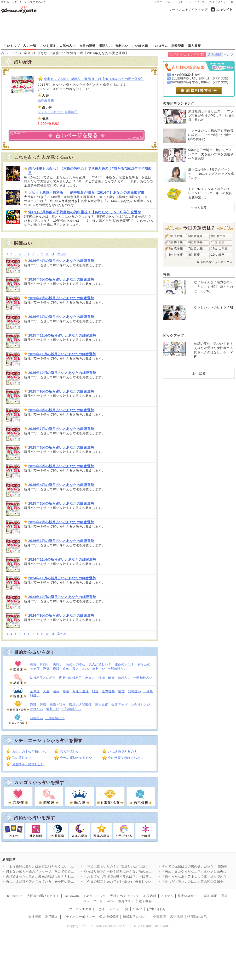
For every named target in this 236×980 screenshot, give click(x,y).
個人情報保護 (109, 917)
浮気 (46, 669)
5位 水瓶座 (196, 236)
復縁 (56, 669)
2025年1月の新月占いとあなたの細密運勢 (61, 541)
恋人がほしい (70, 752)
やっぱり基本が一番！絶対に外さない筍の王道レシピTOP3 (127, 871)
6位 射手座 (196, 242)
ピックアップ (173, 336)
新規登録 (215, 54)
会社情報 (35, 917)
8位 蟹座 (194, 255)
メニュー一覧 (226, 2)
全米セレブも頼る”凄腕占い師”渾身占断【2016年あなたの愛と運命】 (94, 79)
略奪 (66, 669)
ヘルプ (229, 54)
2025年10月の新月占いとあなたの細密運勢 (62, 373)
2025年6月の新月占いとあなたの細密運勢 (61, 447)
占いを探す (48, 46)
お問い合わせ (156, 909)
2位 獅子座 (176, 242)
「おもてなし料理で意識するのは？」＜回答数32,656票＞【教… (131, 876)
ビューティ (193, 2)
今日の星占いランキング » (214, 262)
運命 (56, 691)
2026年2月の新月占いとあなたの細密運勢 (61, 298)
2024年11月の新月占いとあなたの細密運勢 (62, 578)
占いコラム (160, 46)
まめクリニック (95, 896)
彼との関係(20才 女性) (187, 75)
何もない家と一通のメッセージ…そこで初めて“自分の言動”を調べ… (56, 871)
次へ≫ (62, 254)
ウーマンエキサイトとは (87, 909)
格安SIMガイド (189, 896)
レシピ (180, 2)
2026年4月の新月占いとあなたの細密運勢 (61, 261)
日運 (95, 691)
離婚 (111, 678)
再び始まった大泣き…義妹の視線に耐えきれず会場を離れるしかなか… (58, 876)
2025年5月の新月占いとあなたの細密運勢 (61, 466)
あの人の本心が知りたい (30, 752)
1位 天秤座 (176, 236)
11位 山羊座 (219, 248)
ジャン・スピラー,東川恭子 (58, 112)
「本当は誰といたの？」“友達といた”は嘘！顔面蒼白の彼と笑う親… (134, 866)
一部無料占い (117, 669)
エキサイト (224, 9)
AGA (111, 901)
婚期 (101, 678)
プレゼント (209, 2)
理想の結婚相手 (71, 678)
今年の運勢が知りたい (76, 758)
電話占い (105, 46)
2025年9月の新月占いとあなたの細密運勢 (61, 391)
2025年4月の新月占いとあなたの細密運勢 (61, 485)
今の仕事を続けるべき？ (126, 758)
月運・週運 (81, 691)
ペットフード (93, 901)
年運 (66, 691)
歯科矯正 (211, 896)
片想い (45, 664)
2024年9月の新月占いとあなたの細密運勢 (61, 615)
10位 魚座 (218, 242)
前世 (121, 691)
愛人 (76, 669)
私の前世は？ (22, 758)
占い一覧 (30, 46)
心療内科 (150, 896)
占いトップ (12, 46)
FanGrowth (71, 896)
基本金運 (102, 705)
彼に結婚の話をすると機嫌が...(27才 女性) (200, 82)
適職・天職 (38, 705)
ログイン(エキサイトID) (187, 54)
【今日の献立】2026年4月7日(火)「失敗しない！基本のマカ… (129, 881)
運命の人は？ (124, 664)
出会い (90, 678)
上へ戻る (199, 373)
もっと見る (199, 207)
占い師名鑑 (140, 46)
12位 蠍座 (218, 255)
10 (47, 254)
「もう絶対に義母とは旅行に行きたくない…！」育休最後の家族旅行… (58, 866)
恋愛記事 (178, 46)
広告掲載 (177, 917)
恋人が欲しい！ (100, 664)
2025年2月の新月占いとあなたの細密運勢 (61, 522)
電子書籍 (145, 901)
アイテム (167, 896)
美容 (225, 896)
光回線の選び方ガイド (43, 896)
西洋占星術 (46, 100)
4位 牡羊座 (176, 255)
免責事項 (160, 917)
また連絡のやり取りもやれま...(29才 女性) (200, 78)
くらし (169, 2)
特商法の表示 (197, 917)
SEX (86, 669)
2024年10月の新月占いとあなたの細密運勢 (62, 597)
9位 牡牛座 (218, 236)
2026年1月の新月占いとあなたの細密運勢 (61, 317)
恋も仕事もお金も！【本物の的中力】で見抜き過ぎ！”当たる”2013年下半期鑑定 (90, 171)
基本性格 (108, 691)
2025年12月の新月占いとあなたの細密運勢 (62, 335)
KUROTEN (15, 896)
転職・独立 (58, 705)
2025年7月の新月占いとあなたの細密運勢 (61, 429)
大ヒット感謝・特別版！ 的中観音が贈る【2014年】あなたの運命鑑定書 (86, 192)
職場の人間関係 (80, 705)
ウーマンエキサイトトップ (188, 9)
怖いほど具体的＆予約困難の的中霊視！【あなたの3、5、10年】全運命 (85, 212)
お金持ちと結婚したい (28, 764)
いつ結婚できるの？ (122, 752)
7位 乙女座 (196, 248)
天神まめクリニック (125, 896)
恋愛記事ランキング (179, 103)
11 (53, 254)
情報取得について (136, 917)
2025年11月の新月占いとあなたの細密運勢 (62, 354)
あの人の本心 (76, 664)
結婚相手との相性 (43, 678)
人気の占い (68, 46)
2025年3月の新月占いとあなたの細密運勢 (61, 503)
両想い (58, 664)
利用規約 (52, 917)
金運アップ (120, 705)
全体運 (35, 691)
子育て (158, 2)
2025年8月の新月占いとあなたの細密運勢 (61, 410)
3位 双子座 (176, 248)
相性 (33, 664)
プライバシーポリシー (79, 917)
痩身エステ (127, 901)
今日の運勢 (87, 46)
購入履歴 (194, 46)
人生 (46, 691)
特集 (166, 274)
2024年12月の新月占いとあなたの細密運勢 (62, 559)
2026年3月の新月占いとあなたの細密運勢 (61, 279)
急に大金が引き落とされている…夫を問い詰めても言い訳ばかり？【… (58, 881)
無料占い (122, 46)
